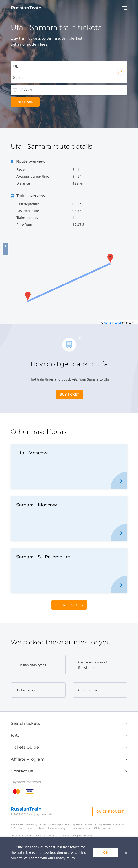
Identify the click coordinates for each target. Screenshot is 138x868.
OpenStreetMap (113, 323)
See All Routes (69, 605)
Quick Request (110, 811)
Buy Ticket (69, 394)
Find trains (25, 102)
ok (106, 852)
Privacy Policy (64, 858)
